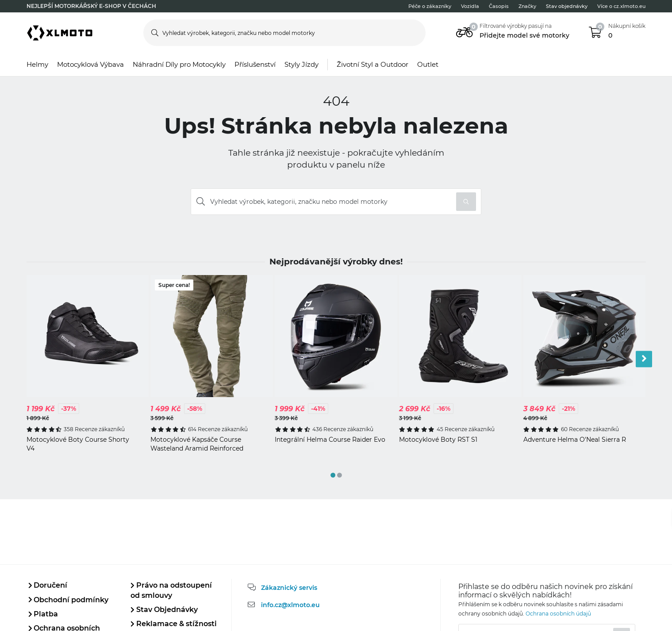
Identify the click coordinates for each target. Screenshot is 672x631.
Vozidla (470, 6)
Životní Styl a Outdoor (372, 64)
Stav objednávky (567, 6)
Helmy (37, 64)
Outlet (428, 64)
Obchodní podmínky (69, 600)
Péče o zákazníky (430, 6)
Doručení (48, 585)
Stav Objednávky (164, 610)
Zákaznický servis (289, 588)
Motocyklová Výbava (90, 64)
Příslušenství (255, 64)
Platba (43, 614)
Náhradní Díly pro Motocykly (179, 64)
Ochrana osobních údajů (558, 614)
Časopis (499, 6)
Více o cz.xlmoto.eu (621, 6)
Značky (527, 6)
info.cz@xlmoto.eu (290, 605)
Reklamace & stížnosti (174, 624)
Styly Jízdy (301, 64)
